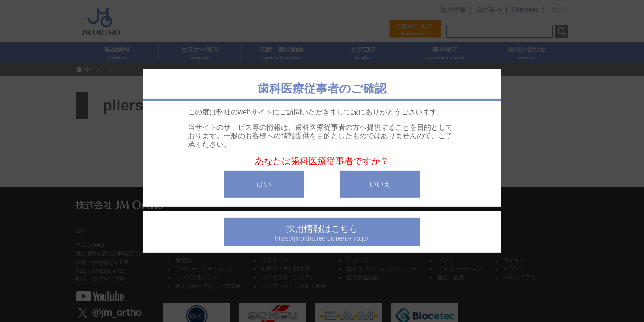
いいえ (380, 184)
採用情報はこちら (322, 233)
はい (264, 184)
